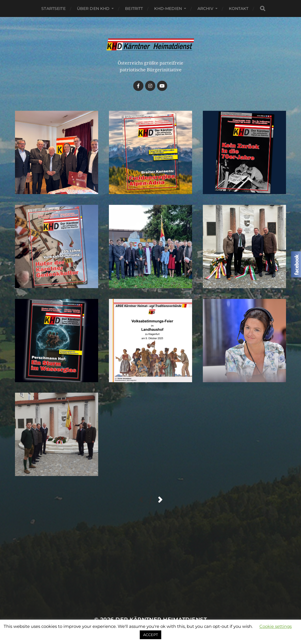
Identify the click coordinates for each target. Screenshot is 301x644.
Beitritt (134, 8)
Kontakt (239, 8)
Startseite (53, 8)
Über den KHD (93, 8)
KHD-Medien (168, 8)
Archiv (205, 8)
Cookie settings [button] (276, 626)
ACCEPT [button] (150, 635)
